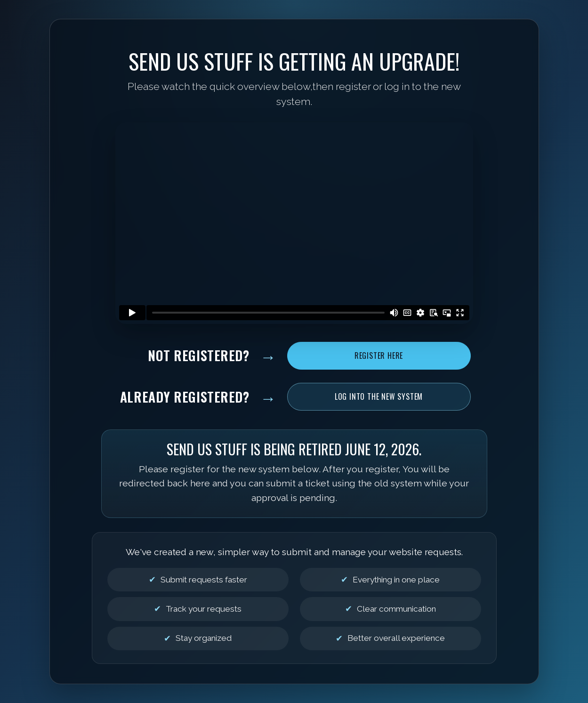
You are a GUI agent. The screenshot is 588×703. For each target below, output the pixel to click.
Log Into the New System (379, 396)
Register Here (379, 356)
